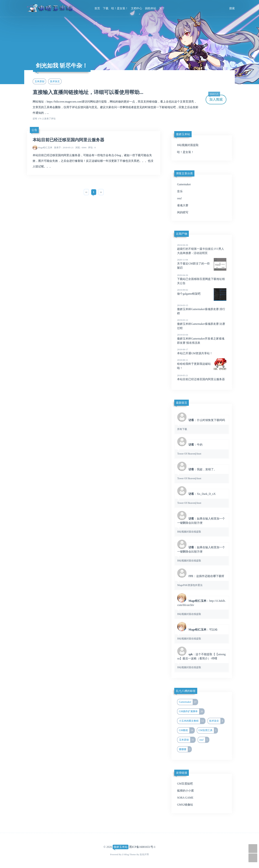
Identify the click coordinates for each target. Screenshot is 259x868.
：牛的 (202, 449)
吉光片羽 (144, 854)
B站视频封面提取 (188, 145)
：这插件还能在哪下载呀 (202, 580)
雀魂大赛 (183, 205)
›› (101, 192)
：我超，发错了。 (202, 474)
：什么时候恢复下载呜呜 (202, 424)
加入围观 (215, 98)
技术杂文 (55, 81)
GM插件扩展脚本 (192, 711)
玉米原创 (39, 81)
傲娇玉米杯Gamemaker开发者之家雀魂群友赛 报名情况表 (202, 339)
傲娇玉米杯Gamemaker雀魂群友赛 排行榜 (202, 309)
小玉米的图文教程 (192, 721)
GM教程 (187, 730)
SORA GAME (185, 798)
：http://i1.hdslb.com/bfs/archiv (202, 607)
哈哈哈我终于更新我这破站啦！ (202, 364)
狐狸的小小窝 (185, 791)
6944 (81, 148)
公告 (34, 130)
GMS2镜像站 (185, 805)
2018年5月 (219, 67)
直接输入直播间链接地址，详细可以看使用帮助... (88, 92)
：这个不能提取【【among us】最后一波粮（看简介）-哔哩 (202, 661)
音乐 (180, 191)
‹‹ (86, 192)
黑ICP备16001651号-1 (142, 847)
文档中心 (137, 8)
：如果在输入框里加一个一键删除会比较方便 (202, 525)
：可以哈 (202, 634)
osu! (180, 198)
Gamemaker (184, 184)
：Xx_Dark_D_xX (202, 498)
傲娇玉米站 (121, 847)
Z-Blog (125, 854)
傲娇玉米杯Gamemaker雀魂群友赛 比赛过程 (202, 324)
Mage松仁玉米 (45, 148)
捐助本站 (151, 8)
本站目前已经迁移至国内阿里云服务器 (68, 140)
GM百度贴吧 (185, 784)
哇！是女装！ (120, 8)
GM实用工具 (208, 730)
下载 (106, 8)
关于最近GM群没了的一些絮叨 (202, 264)
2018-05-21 (64, 148)
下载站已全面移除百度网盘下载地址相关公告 (202, 279)
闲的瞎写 (183, 212)
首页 (97, 8)
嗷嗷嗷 (185, 749)
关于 (162, 8)
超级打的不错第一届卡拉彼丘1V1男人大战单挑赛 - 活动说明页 (202, 249)
